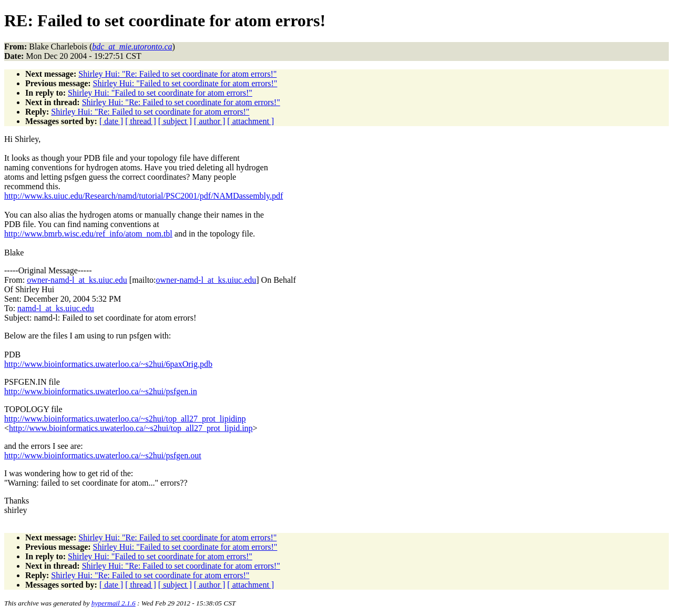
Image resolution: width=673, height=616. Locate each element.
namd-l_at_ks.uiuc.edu (56, 308)
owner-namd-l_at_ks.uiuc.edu (77, 280)
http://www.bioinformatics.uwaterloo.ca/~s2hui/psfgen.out (103, 455)
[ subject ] (175, 121)
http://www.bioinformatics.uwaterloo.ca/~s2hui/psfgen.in (101, 391)
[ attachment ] (251, 121)
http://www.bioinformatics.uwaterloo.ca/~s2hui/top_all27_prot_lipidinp (125, 419)
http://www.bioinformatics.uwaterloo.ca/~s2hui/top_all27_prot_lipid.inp (131, 428)
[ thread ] (141, 121)
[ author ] (210, 121)
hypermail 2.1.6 (114, 603)
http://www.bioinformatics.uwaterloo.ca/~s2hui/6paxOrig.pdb (108, 364)
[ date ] (111, 121)
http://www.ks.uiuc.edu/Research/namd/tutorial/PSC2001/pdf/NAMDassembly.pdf (144, 196)
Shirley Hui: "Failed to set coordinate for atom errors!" (185, 83)
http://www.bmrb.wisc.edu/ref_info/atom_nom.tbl (88, 234)
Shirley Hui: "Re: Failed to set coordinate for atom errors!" (177, 74)
